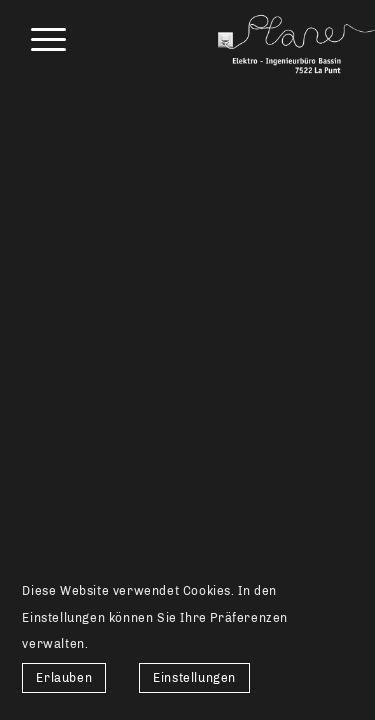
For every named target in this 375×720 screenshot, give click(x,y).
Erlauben (64, 678)
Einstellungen (194, 678)
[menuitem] (38, 40)
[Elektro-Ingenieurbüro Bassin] (279, 40)
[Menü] (38, 40)
